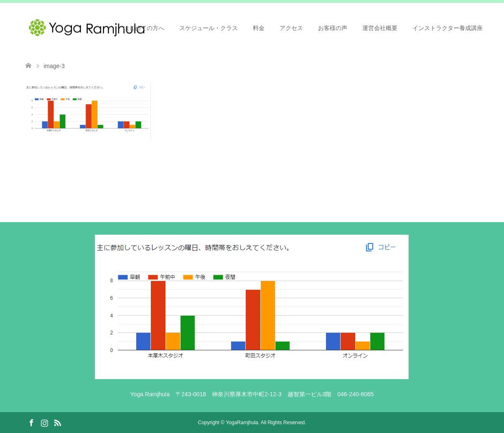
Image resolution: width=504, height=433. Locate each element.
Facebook (31, 422)
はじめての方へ (144, 28)
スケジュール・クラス (209, 28)
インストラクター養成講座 (448, 28)
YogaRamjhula (242, 423)
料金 (259, 28)
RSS (57, 422)
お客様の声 (333, 28)
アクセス (291, 28)
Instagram (44, 422)
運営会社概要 (380, 28)
